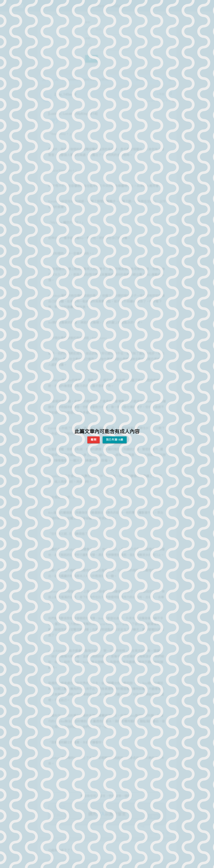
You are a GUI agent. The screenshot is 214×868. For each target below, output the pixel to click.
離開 (94, 440)
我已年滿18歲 (115, 440)
